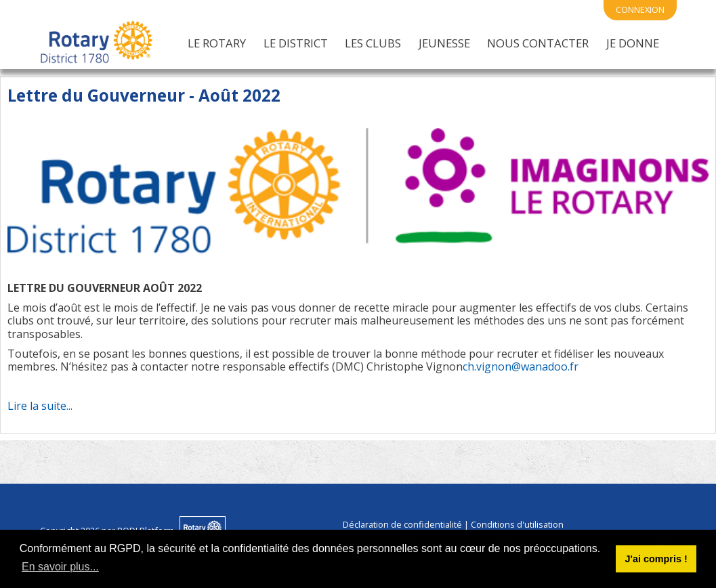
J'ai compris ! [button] (656, 559)
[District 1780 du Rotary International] (97, 43)
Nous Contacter (538, 43)
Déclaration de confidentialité (402, 524)
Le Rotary (217, 43)
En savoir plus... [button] (60, 567)
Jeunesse (444, 43)
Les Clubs (373, 43)
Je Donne (633, 43)
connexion (640, 9)
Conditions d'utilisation (517, 524)
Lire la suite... (40, 406)
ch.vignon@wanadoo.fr (521, 366)
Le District (296, 43)
